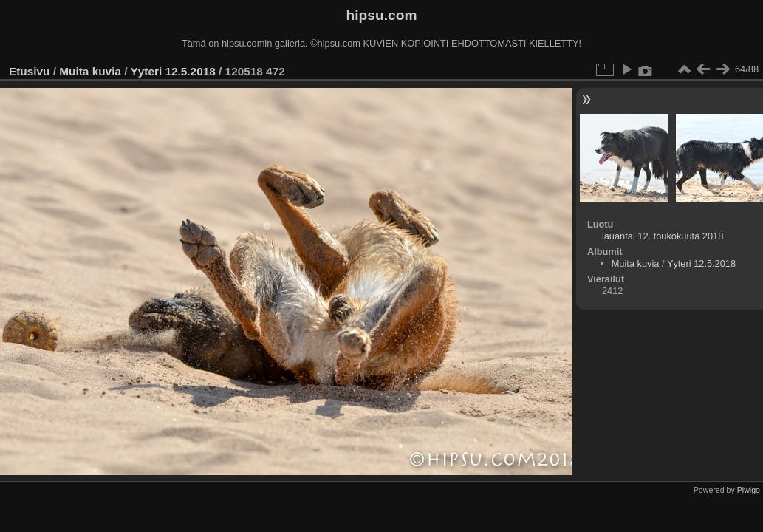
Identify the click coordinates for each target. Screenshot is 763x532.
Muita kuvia (90, 71)
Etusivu (29, 71)
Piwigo (749, 490)
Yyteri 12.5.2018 (172, 71)
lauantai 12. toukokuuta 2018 (663, 236)
